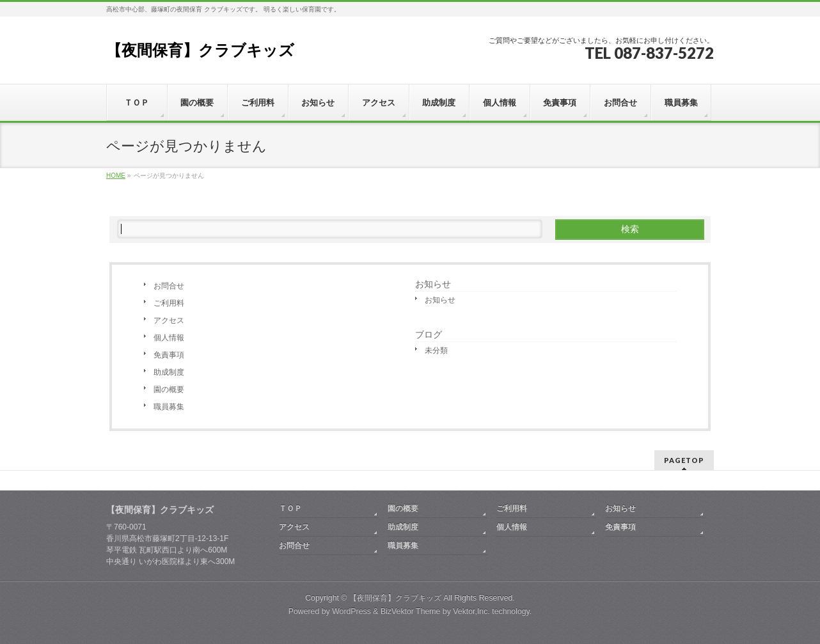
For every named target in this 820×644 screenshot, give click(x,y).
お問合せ (169, 286)
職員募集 (169, 407)
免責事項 (169, 355)
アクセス (169, 320)
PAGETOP (684, 460)
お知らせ (433, 284)
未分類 (436, 350)
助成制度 (169, 372)
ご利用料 (169, 303)
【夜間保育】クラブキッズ (200, 50)
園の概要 (169, 389)
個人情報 (169, 338)
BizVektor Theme (411, 611)
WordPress (351, 611)
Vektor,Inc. (471, 611)
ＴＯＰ (290, 508)
